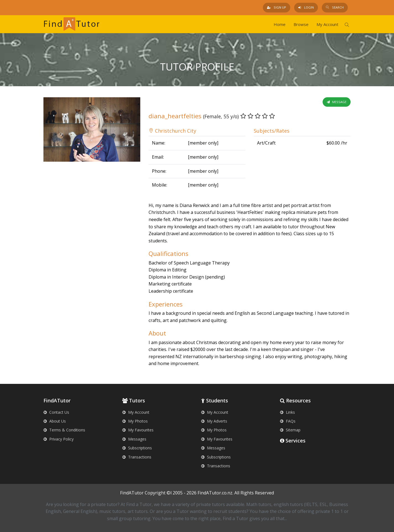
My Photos (135, 421)
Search (335, 7)
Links (287, 412)
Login (306, 7)
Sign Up (277, 7)
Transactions (137, 457)
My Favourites (138, 430)
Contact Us (56, 412)
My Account (327, 24)
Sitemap (290, 430)
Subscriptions (137, 448)
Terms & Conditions (64, 430)
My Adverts (214, 421)
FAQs (288, 421)
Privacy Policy (59, 439)
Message (337, 102)
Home (280, 24)
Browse (301, 24)
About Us (55, 421)
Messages (134, 439)
